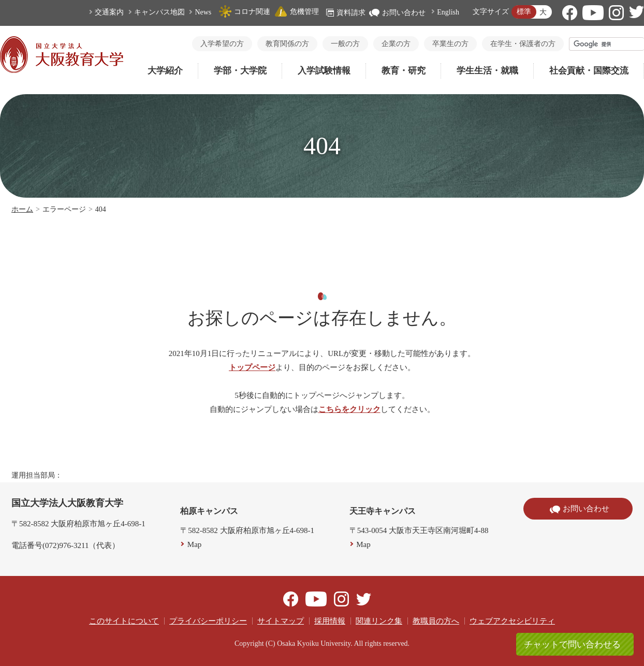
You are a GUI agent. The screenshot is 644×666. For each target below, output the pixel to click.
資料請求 (346, 13)
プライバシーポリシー (208, 621)
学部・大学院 (240, 71)
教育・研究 (404, 71)
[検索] (607, 44)
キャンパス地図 (159, 12)
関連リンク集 (379, 621)
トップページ (252, 367)
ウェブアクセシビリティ (512, 621)
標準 (524, 12)
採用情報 (330, 621)
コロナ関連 (244, 12)
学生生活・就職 (487, 71)
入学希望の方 (222, 44)
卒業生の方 (450, 44)
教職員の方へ (436, 621)
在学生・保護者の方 (523, 44)
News (203, 12)
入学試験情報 (324, 71)
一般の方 (345, 44)
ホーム (22, 209)
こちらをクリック (349, 409)
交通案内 (109, 12)
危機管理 (297, 12)
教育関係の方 (287, 44)
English (448, 12)
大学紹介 (165, 71)
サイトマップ (281, 621)
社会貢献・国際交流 (589, 71)
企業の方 (396, 44)
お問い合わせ (397, 13)
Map (195, 544)
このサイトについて (124, 621)
